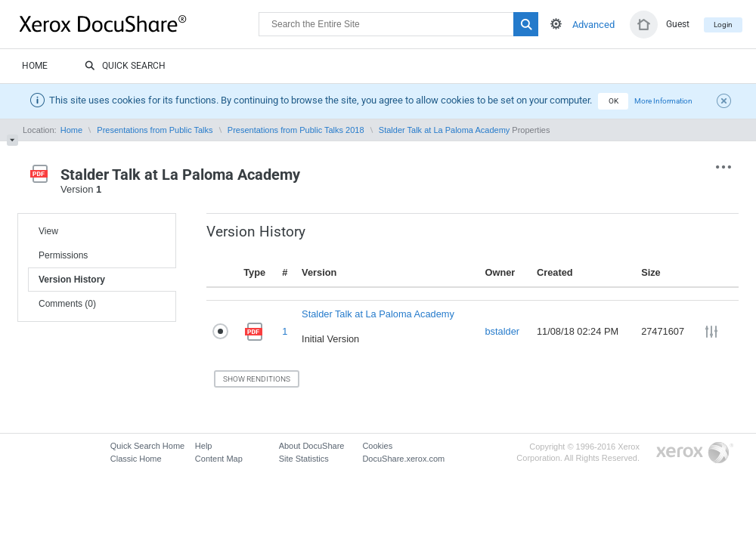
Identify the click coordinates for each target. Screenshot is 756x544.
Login (723, 25)
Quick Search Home (147, 446)
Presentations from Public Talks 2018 (296, 130)
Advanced (593, 25)
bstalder (502, 331)
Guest (678, 24)
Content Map (219, 459)
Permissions (63, 255)
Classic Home (136, 459)
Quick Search (125, 66)
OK (613, 101)
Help (204, 446)
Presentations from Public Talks (155, 130)
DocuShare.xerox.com (403, 459)
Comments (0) (67, 304)
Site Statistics (304, 459)
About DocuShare (312, 446)
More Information (663, 101)
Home (35, 66)
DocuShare (139, 23)
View (48, 231)
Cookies (377, 446)
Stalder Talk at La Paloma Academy (444, 130)
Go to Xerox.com (695, 453)
